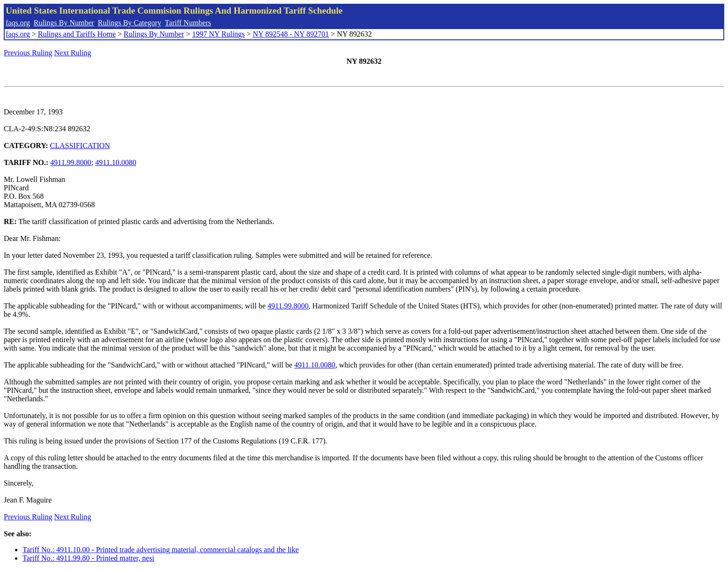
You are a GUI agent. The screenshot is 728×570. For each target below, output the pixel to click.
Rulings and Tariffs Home (77, 34)
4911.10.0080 (116, 162)
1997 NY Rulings (219, 34)
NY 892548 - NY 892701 (291, 34)
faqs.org (18, 23)
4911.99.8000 (71, 162)
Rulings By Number (64, 23)
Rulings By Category (130, 23)
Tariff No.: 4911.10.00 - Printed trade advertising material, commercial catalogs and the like (161, 550)
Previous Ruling (28, 53)
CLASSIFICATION (80, 146)
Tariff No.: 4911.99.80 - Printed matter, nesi (88, 558)
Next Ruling (73, 53)
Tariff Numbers (188, 23)
